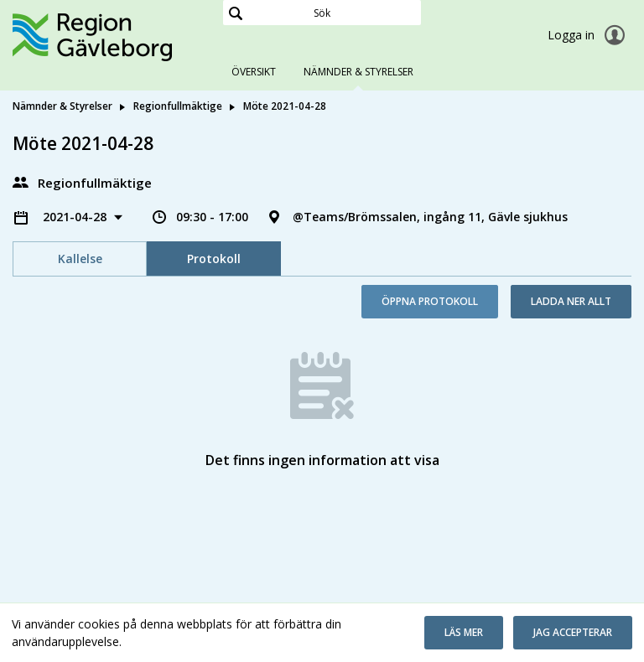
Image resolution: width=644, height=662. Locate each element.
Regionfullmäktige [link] (178, 106)
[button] (464, 633)
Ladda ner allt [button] (571, 301)
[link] (96, 37)
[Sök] (322, 13)
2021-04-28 (76, 217)
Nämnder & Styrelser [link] (62, 106)
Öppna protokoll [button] (430, 301)
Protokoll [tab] (214, 259)
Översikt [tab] (254, 72)
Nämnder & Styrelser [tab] (358, 72)
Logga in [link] (589, 35)
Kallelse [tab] (80, 259)
